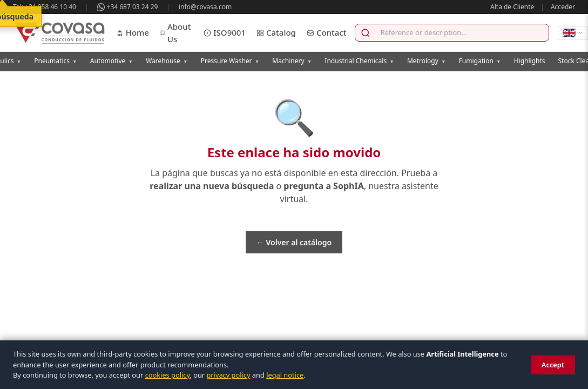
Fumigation (480, 61)
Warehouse (167, 61)
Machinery (292, 61)
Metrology (427, 61)
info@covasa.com (205, 7)
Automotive (111, 61)
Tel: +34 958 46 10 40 (45, 7)
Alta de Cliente (512, 7)
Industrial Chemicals (359, 61)
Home (133, 32)
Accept (553, 365)
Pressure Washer (230, 61)
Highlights (530, 61)
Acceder (563, 7)
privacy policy (228, 375)
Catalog (276, 32)
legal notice (285, 375)
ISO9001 (225, 32)
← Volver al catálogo (294, 242)
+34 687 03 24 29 (128, 7)
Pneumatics (56, 61)
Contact (327, 32)
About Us (175, 33)
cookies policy (168, 375)
